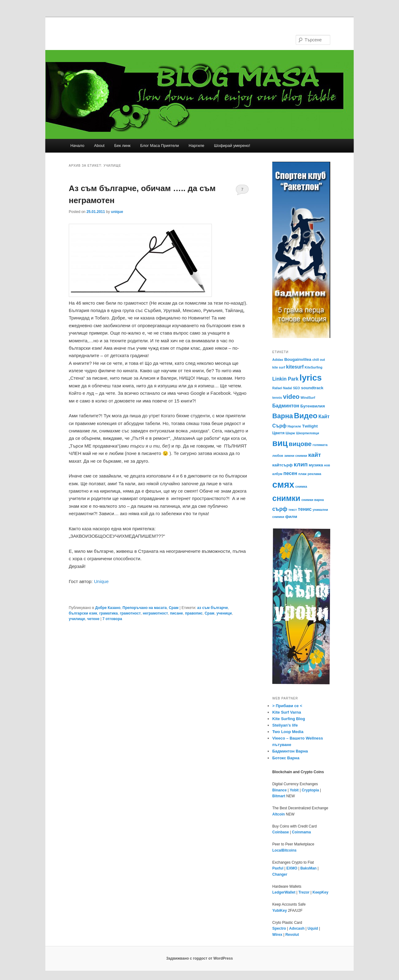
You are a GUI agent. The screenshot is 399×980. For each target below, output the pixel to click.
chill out (319, 360)
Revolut (292, 935)
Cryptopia (310, 790)
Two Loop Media (288, 732)
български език (83, 613)
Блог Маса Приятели (160, 146)
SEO (296, 388)
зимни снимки (296, 456)
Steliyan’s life (285, 725)
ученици (224, 613)
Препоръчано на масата (145, 608)
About (99, 146)
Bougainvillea (298, 359)
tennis (277, 398)
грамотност (130, 613)
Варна (283, 416)
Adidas (278, 360)
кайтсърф (282, 465)
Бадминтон (286, 406)
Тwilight (310, 426)
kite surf (279, 367)
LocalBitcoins (284, 850)
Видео (306, 416)
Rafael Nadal (282, 388)
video (291, 396)
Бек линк (122, 146)
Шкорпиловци (308, 433)
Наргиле (197, 146)
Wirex (277, 935)
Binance (280, 790)
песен (290, 473)
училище (77, 619)
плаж (302, 474)
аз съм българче (213, 608)
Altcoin (279, 814)
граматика (109, 613)
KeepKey (321, 892)
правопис (194, 613)
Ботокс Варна (286, 758)
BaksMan (309, 868)
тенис (305, 509)
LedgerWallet (284, 892)
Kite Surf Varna (287, 712)
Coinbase (281, 832)
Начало (77, 146)
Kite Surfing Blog (289, 719)
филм (291, 517)
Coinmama (301, 832)
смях (283, 484)
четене (93, 619)
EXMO (292, 868)
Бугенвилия (313, 406)
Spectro (279, 928)
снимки (286, 498)
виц (280, 443)
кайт (314, 455)
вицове (300, 444)
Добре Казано (108, 608)
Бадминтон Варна (290, 751)
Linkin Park (285, 379)
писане (176, 613)
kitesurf (295, 367)
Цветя (278, 433)
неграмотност (155, 613)
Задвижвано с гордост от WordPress (199, 958)
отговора (112, 619)
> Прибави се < (287, 706)
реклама (315, 474)
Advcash (297, 928)
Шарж (290, 433)
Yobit (294, 790)
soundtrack (312, 388)
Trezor (304, 892)
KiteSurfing (313, 367)
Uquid (313, 928)
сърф (280, 509)
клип (301, 464)
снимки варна (313, 500)
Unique (101, 581)
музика (316, 465)
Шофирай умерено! (232, 146)
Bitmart (279, 796)
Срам (174, 608)
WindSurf (308, 398)
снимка (301, 486)
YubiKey (280, 911)
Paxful (278, 868)
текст (292, 510)
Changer (280, 874)
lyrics (311, 378)
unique (117, 212)
